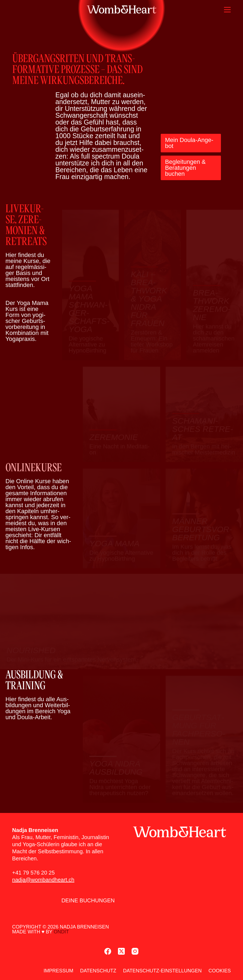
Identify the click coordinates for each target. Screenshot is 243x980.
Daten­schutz (98, 971)
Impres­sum (58, 971)
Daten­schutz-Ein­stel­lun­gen (162, 971)
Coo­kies (220, 971)
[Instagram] (135, 951)
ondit (61, 932)
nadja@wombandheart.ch (43, 880)
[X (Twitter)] (121, 951)
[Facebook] (108, 951)
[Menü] (227, 10)
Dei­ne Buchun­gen (88, 900)
